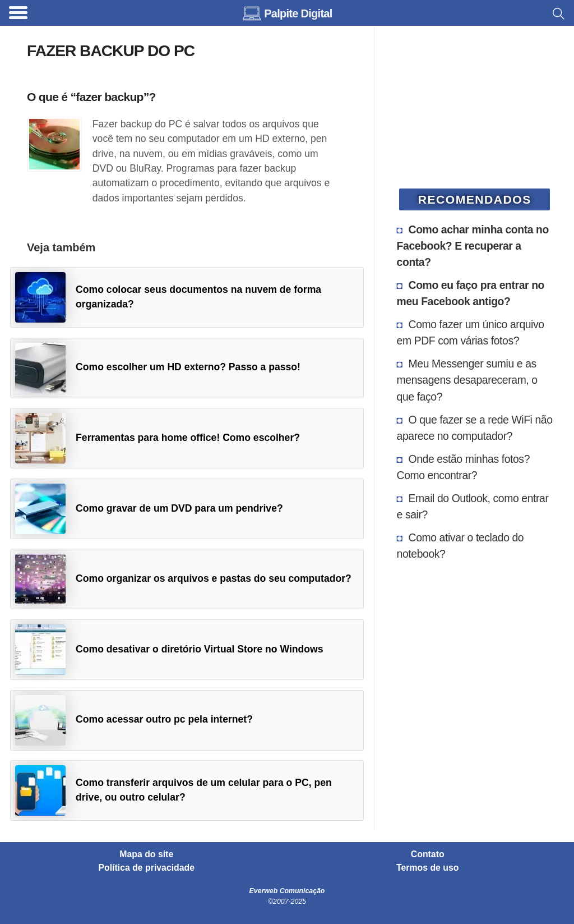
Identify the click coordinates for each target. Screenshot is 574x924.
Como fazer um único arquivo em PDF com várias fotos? (471, 332)
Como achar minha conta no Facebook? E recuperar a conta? (473, 246)
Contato (428, 854)
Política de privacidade (147, 868)
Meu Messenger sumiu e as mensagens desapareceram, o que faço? (467, 380)
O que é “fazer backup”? (91, 97)
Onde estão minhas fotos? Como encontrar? (463, 467)
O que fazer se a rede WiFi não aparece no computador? (475, 428)
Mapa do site (146, 854)
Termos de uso (427, 868)
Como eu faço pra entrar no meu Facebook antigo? (471, 293)
